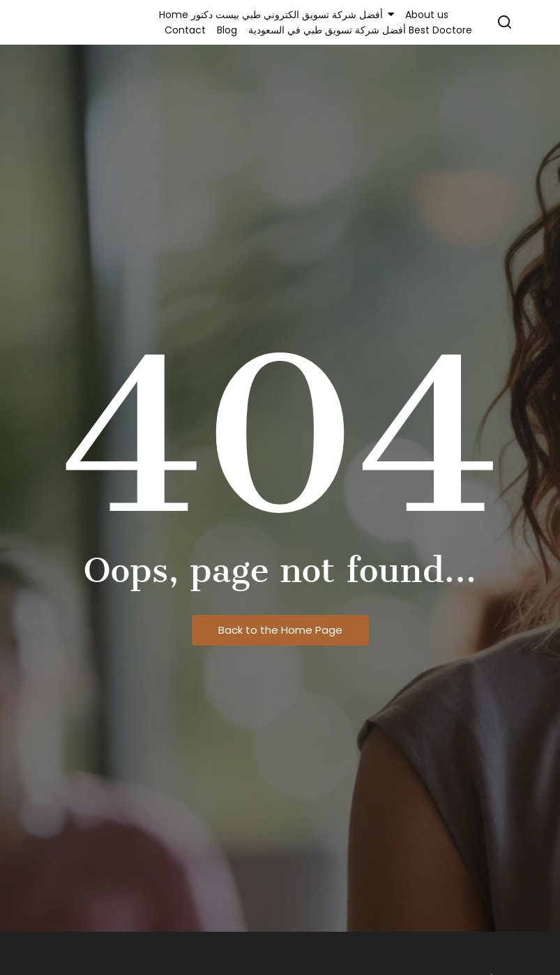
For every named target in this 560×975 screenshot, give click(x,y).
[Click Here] (505, 24)
